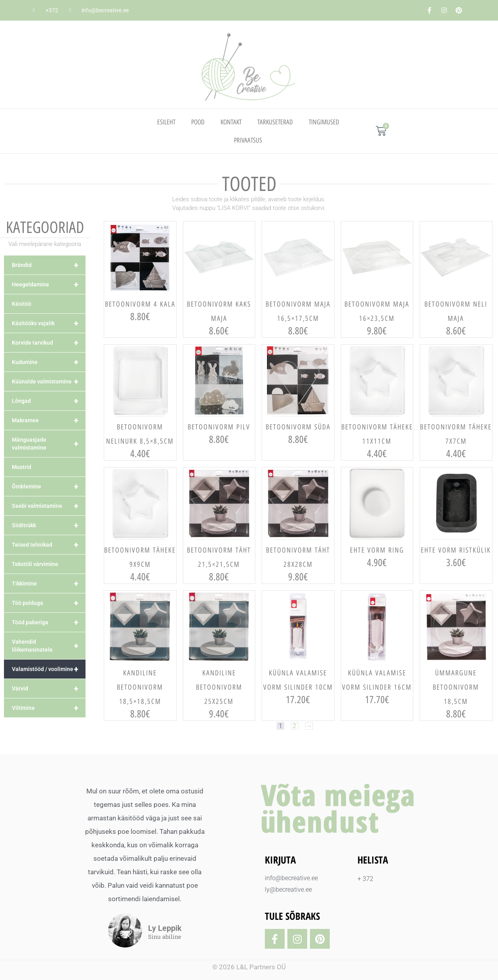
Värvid (49, 688)
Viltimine (49, 708)
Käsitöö (22, 304)
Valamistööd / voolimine (49, 669)
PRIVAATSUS (248, 140)
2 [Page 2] (295, 726)
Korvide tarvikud (49, 343)
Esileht (166, 122)
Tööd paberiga (49, 622)
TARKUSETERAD (275, 122)
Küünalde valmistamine (49, 381)
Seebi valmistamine (49, 506)
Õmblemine (49, 486)
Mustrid (22, 467)
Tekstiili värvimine (35, 564)
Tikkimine (49, 583)
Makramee (49, 420)
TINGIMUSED (324, 122)
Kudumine (49, 362)
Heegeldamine (49, 284)
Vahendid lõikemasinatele (49, 646)
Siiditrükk (49, 525)
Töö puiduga (49, 603)
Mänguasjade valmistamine (49, 444)
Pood (198, 122)
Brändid (49, 265)
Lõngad (49, 401)
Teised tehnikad (49, 545)
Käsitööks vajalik (49, 323)
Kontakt (231, 122)
